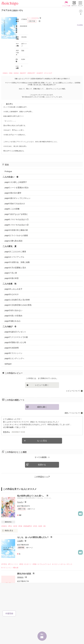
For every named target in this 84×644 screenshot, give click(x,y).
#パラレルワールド (44, 577)
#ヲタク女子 (48, 73)
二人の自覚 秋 (10, 284)
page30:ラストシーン (13, 353)
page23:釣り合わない (13, 310)
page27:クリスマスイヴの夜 (16, 337)
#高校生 (5, 73)
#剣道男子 (40, 73)
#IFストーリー (13, 577)
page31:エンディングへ (14, 358)
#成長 (40, 539)
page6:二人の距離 (12, 209)
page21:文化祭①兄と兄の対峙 (17, 300)
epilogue (8, 364)
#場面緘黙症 (28, 539)
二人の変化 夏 (10, 246)
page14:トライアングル (14, 257)
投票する (42, 477)
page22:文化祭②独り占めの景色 (18, 305)
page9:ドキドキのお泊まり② (17, 225)
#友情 (15, 539)
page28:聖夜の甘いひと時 (15, 342)
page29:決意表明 (12, 348)
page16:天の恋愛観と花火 (15, 268)
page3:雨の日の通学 (13, 193)
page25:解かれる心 (13, 321)
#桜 (44, 539)
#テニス (69, 577)
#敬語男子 (23, 73)
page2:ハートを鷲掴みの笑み (17, 188)
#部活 (21, 577)
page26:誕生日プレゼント (15, 332)
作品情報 (80, 25)
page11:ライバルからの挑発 (16, 235)
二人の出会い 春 (11, 177)
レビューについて (73, 391)
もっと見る (42, 441)
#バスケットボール (59, 577)
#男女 (10, 539)
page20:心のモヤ (12, 294)
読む (42, 634)
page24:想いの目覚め (13, 316)
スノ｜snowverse (33, 18)
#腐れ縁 (16, 580)
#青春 (11, 73)
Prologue (8, 171)
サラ (5, 432)
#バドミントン (7, 580)
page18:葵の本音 (12, 278)
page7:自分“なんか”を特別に (16, 214)
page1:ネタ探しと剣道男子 (16, 182)
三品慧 (20, 553)
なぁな (20, 514)
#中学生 (4, 577)
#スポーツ (28, 577)
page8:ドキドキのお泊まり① (17, 219)
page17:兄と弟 (11, 273)
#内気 (35, 539)
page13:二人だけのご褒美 (15, 252)
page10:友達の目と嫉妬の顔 (16, 230)
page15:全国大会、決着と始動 (17, 262)
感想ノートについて (72, 413)
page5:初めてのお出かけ (15, 204)
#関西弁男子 (31, 73)
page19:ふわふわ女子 (13, 289)
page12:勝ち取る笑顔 (13, 241)
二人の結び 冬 (10, 326)
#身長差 (16, 73)
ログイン (74, 6)
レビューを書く (42, 385)
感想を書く (42, 407)
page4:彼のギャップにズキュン (18, 198)
